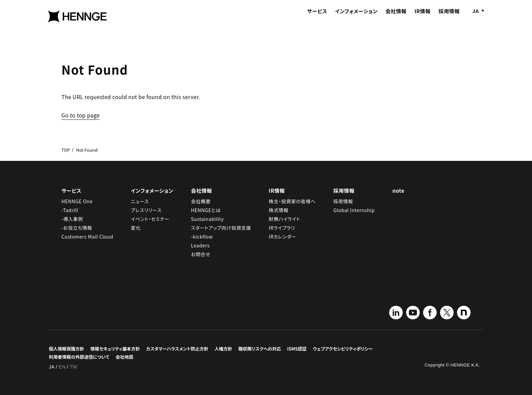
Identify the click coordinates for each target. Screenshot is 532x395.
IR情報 (423, 20)
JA (476, 20)
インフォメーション (356, 20)
